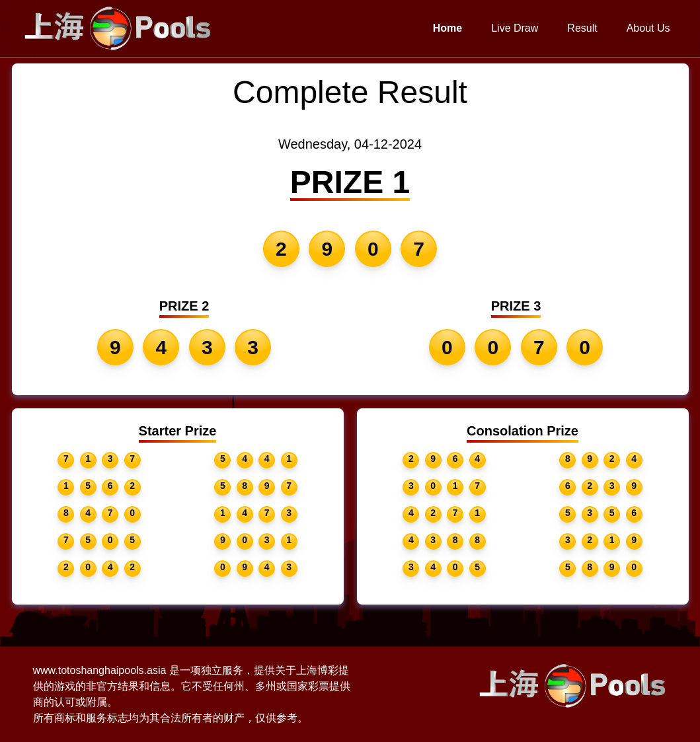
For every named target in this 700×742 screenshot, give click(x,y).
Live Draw (515, 28)
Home (447, 28)
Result (582, 28)
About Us (648, 28)
